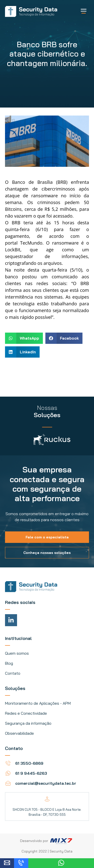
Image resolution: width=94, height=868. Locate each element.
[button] (24, 338)
